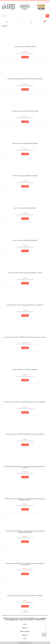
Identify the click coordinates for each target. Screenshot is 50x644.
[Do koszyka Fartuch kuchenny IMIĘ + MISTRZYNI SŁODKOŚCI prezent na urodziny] (25, 348)
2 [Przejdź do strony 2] (26, 612)
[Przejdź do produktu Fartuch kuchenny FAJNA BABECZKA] (25, 199)
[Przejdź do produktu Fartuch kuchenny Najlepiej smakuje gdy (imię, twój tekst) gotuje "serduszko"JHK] (25, 555)
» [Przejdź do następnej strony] (28, 612)
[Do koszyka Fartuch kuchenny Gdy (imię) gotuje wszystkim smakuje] (25, 283)
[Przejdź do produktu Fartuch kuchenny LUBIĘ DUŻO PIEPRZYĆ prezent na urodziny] (25, 426)
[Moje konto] (31, 22)
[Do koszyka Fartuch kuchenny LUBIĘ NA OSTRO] (25, 57)
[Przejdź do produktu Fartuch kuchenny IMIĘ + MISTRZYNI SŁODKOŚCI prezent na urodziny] (25, 329)
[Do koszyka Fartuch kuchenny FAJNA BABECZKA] (25, 219)
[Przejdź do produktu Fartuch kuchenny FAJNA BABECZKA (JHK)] (25, 232)
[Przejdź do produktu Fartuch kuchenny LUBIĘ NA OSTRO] (25, 38)
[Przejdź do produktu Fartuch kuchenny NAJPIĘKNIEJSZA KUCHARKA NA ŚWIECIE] (25, 587)
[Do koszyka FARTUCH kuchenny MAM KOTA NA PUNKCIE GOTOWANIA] (25, 89)
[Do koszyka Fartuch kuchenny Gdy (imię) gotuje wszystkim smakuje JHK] (25, 316)
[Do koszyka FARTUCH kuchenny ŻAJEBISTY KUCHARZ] (25, 186)
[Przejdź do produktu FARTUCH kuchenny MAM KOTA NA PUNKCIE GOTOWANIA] (25, 70)
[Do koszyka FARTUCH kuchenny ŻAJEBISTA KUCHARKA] (25, 154)
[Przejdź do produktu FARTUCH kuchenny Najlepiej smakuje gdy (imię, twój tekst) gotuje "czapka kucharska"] (25, 490)
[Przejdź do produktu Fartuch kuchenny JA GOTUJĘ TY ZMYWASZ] (25, 361)
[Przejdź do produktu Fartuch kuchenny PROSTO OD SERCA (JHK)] (25, 103)
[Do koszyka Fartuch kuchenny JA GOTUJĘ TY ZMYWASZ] (25, 380)
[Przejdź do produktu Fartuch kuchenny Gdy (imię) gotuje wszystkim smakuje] (25, 264)
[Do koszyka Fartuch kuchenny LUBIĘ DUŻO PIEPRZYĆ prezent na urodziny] (25, 445)
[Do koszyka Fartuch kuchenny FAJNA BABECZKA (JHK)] (25, 251)
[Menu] (6, 22)
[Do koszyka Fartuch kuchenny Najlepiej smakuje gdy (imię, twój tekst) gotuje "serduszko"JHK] (25, 574)
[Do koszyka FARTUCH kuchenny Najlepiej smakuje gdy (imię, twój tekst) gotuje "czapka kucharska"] (25, 509)
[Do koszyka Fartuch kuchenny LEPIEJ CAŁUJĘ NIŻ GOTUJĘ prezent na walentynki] (25, 412)
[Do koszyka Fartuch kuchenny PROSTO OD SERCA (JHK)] (25, 122)
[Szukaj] (47, 16)
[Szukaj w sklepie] (24, 16)
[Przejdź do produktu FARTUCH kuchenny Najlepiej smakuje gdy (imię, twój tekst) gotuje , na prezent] (25, 458)
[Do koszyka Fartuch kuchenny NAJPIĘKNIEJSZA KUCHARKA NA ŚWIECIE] (25, 606)
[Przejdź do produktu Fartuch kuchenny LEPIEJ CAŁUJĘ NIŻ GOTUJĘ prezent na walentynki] (25, 393)
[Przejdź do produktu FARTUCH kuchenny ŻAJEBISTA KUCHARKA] (25, 135)
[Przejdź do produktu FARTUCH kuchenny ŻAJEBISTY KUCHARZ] (25, 167)
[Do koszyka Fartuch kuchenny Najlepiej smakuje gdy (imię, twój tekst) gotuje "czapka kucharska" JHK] (25, 542)
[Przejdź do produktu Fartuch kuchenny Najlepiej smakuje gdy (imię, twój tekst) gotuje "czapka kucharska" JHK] (25, 522)
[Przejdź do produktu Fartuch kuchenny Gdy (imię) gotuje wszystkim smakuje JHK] (25, 296)
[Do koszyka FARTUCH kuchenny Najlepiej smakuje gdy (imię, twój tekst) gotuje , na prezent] (25, 477)
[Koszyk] (44, 22)
